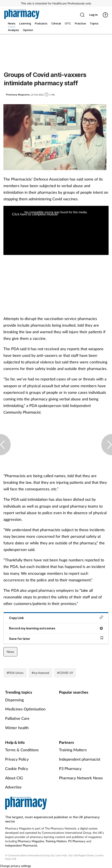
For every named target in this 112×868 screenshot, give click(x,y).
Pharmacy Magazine (31, 841)
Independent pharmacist (80, 759)
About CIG (14, 778)
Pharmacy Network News (81, 778)
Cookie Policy (17, 768)
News (10, 652)
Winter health (17, 728)
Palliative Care (17, 718)
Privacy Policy (17, 759)
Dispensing (14, 700)
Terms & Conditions (22, 750)
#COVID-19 (65, 673)
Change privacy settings (15, 866)
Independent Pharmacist (21, 845)
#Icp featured (40, 673)
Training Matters (73, 750)
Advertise (13, 787)
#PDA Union (15, 673)
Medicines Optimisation (25, 709)
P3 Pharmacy (70, 768)
